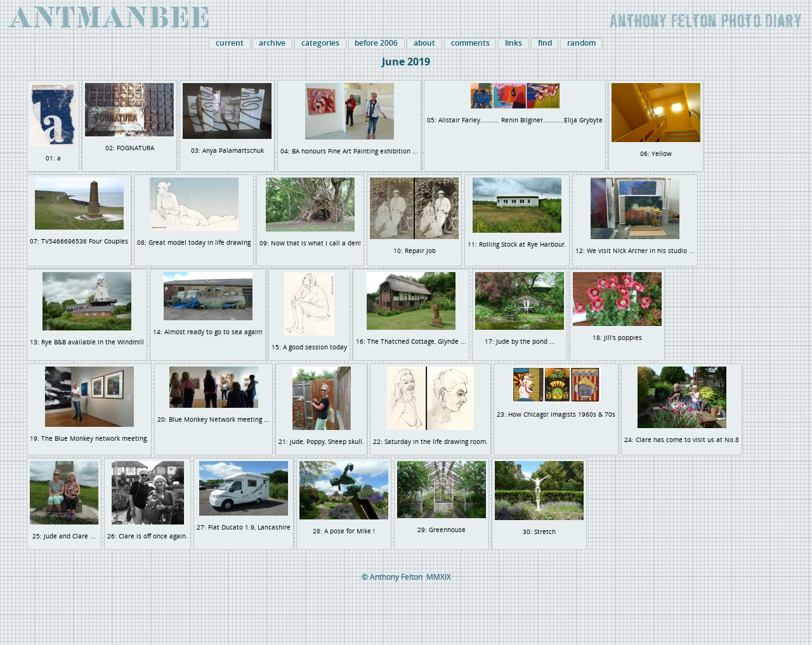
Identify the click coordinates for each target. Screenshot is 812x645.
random (581, 43)
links (514, 43)
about (424, 43)
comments (470, 43)
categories (320, 43)
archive (272, 43)
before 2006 (376, 43)
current (230, 43)
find (545, 43)
